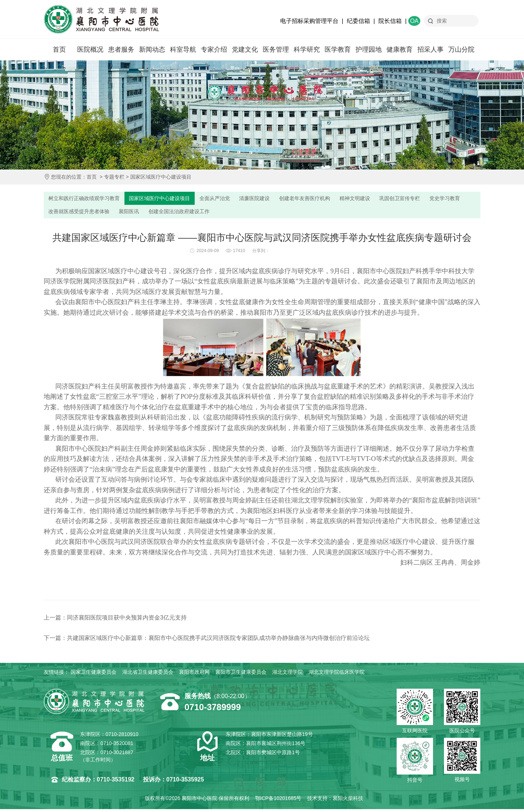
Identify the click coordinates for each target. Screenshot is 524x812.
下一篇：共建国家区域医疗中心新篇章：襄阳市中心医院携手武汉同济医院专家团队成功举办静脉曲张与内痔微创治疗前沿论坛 (207, 641)
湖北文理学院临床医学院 (337, 675)
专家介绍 (214, 49)
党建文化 (245, 49)
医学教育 (338, 49)
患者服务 (121, 49)
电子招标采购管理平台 (309, 21)
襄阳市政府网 (194, 675)
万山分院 (461, 49)
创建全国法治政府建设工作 (235, 213)
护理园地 (369, 49)
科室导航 (183, 49)
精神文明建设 (382, 199)
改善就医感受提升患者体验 (126, 213)
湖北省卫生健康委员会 (148, 675)
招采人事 (430, 49)
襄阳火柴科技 (348, 801)
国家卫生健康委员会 (94, 675)
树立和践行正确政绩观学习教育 (87, 199)
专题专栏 (114, 177)
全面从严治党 (229, 199)
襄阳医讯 (180, 213)
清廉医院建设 (273, 199)
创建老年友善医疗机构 (327, 199)
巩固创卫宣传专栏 (431, 199)
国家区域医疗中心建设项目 (161, 177)
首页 (59, 49)
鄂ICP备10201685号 (278, 801)
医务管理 (276, 49)
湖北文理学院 (287, 675)
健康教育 (400, 49)
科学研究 (307, 49)
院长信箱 (390, 21)
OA (414, 21)
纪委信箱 (358, 21)
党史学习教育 (65, 213)
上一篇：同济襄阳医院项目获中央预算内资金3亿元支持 (115, 620)
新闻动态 (152, 49)
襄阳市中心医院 (101, 19)
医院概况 (90, 49)
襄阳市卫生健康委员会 (241, 675)
